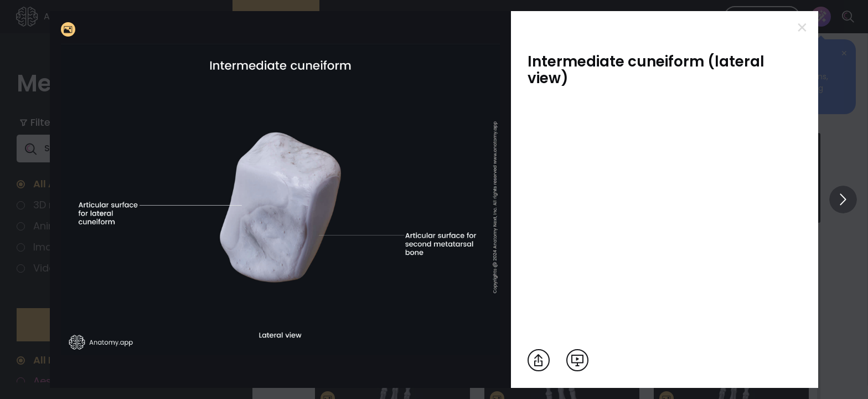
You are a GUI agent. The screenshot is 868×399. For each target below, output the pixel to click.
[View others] (843, 199)
